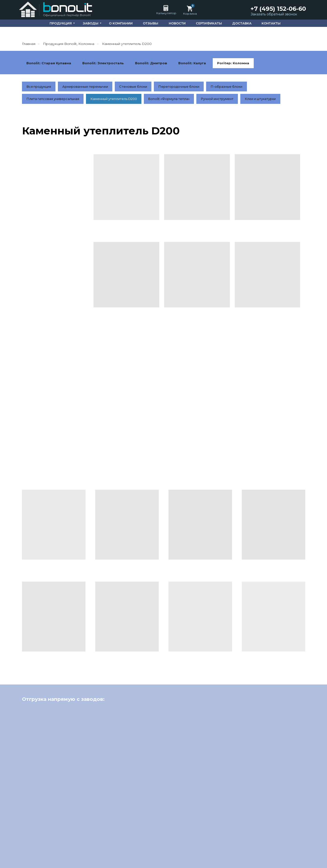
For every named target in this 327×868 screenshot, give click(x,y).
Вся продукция (40, 100)
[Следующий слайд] (315, 775)
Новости (236, 846)
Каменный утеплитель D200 (118, 114)
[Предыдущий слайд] (12, 775)
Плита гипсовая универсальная (54, 114)
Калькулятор (166, 13)
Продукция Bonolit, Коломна (69, 44)
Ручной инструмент (227, 114)
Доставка (292, 846)
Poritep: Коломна (43, 76)
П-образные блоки (236, 100)
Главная (29, 44)
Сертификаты (264, 846)
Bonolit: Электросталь (106, 63)
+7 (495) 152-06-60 (278, 9)
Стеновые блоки (139, 100)
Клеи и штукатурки (273, 114)
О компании (190, 846)
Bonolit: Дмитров (155, 63)
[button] (275, 14)
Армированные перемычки (89, 100)
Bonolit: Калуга (198, 63)
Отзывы (215, 846)
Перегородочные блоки (186, 100)
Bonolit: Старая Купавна (50, 63)
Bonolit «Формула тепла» (176, 114)
